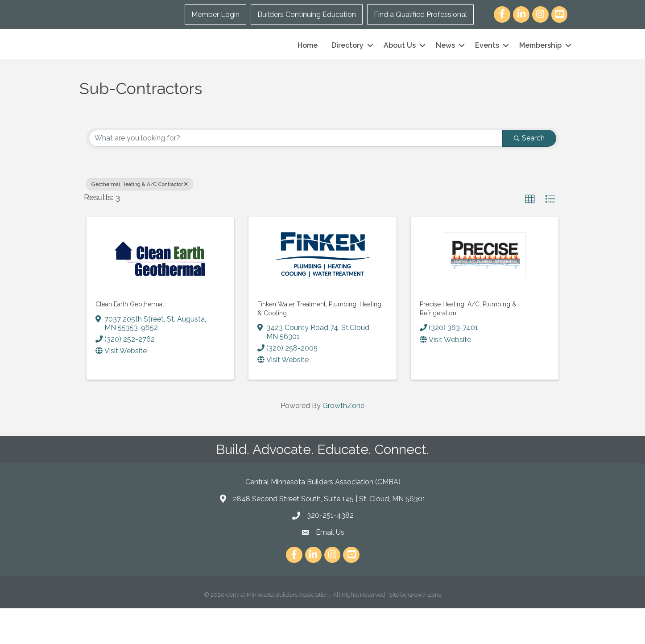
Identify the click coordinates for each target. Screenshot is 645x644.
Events (487, 63)
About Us (400, 63)
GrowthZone (343, 441)
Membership (540, 63)
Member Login (215, 14)
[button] (530, 235)
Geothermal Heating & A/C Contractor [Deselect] (140, 220)
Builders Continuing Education (307, 14)
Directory (347, 63)
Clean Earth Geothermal (130, 340)
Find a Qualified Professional (420, 14)
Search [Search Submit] (529, 174)
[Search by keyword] (296, 174)
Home (308, 63)
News (445, 63)
